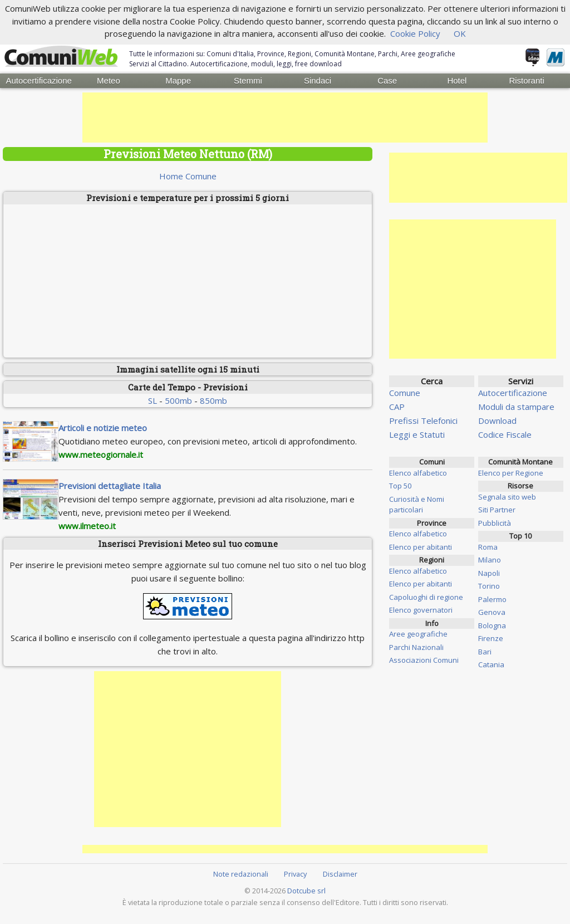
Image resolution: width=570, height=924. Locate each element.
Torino (489, 586)
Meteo (109, 80)
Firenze (491, 638)
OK (460, 33)
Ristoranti (526, 80)
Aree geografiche (418, 634)
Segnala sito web (507, 496)
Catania (491, 664)
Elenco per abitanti (421, 546)
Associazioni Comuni (424, 660)
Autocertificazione (38, 80)
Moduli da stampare (516, 407)
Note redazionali (241, 873)
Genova (492, 612)
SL (153, 400)
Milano (490, 560)
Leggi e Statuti (417, 434)
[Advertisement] (285, 118)
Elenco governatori (421, 610)
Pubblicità (495, 522)
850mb (213, 400)
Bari (485, 651)
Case (387, 80)
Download (497, 421)
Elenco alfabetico (418, 472)
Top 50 (400, 486)
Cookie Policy (415, 33)
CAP (397, 407)
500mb (178, 400)
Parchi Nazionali (416, 647)
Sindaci (318, 80)
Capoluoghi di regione (426, 597)
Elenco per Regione (511, 472)
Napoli (489, 573)
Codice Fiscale (505, 434)
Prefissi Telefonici (423, 421)
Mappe (178, 80)
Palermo (492, 599)
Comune (405, 393)
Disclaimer (340, 873)
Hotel (457, 80)
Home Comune (188, 176)
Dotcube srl (306, 891)
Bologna (492, 625)
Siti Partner (497, 510)
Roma (488, 546)
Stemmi (248, 80)
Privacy (295, 873)
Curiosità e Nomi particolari (417, 504)
